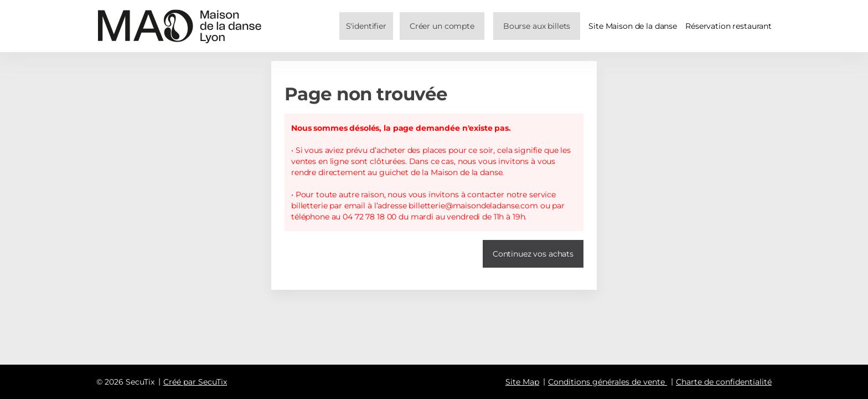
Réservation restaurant (728, 26)
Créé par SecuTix (195, 382)
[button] (537, 26)
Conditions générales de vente (606, 382)
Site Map (522, 382)
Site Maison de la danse (633, 26)
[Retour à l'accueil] (180, 26)
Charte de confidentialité (724, 382)
